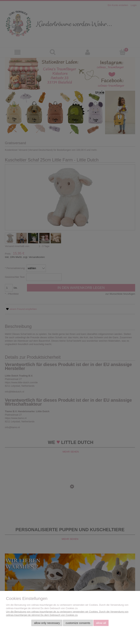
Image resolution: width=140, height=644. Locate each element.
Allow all (101, 623)
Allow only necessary (47, 623)
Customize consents (78, 623)
